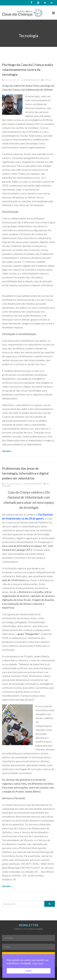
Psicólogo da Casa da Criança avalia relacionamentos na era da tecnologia (27, 69)
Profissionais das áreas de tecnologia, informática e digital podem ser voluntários (25, 473)
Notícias (47, 80)
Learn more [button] (38, 963)
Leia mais (7, 451)
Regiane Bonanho (32, 80)
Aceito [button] (29, 971)
